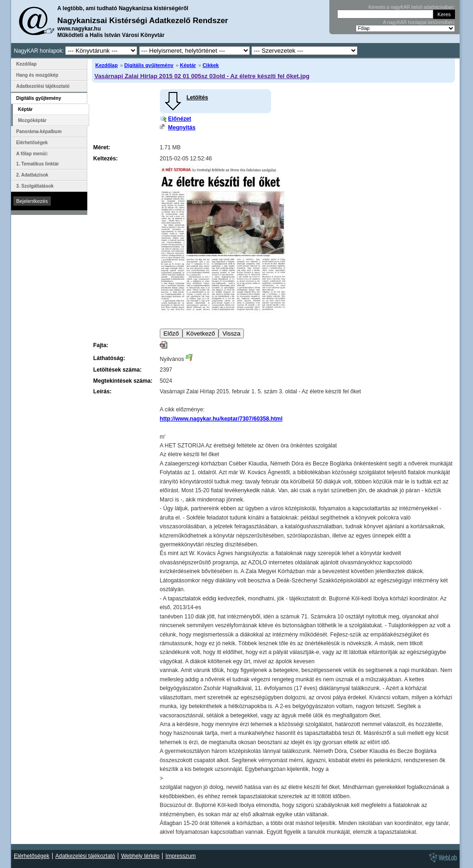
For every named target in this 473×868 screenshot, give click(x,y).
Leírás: (103, 391)
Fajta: (101, 345)
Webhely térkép (140, 856)
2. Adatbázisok (32, 175)
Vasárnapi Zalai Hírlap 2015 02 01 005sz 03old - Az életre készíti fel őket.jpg (202, 76)
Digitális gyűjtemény (149, 65)
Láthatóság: (109, 358)
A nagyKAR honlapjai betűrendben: (419, 22)
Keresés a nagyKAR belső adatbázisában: (412, 7)
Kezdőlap (106, 65)
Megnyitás (182, 128)
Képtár (188, 65)
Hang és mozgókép (37, 75)
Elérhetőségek (32, 143)
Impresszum (180, 856)
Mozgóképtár (32, 120)
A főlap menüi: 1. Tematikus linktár (38, 159)
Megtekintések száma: (123, 381)
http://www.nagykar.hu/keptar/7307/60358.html (221, 419)
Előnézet (180, 119)
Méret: (102, 147)
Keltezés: (106, 159)
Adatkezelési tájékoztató (43, 86)
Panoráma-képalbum (39, 131)
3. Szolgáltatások (35, 186)
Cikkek (210, 65)
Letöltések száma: (118, 370)
